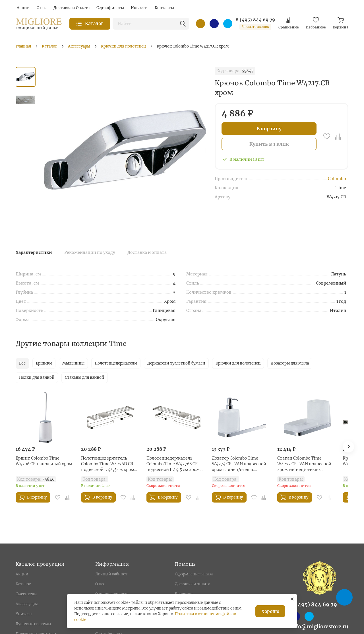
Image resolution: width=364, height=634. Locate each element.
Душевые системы (33, 624)
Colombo (337, 179)
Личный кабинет (111, 574)
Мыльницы (73, 363)
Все (22, 363)
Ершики (44, 363)
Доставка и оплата (147, 252)
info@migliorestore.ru (320, 626)
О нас (100, 584)
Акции (22, 574)
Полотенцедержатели (116, 363)
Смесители (26, 594)
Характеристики (34, 252)
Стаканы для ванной (85, 377)
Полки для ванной (37, 377)
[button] (348, 447)
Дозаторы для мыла (290, 363)
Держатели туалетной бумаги (176, 363)
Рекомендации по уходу (90, 252)
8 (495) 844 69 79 (255, 20)
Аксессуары (27, 604)
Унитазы (24, 614)
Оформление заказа (194, 574)
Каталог (23, 584)
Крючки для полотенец (238, 363)
